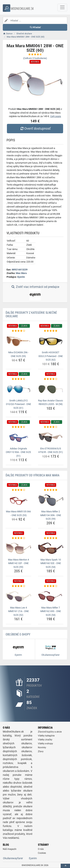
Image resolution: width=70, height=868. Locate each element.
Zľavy (41, 751)
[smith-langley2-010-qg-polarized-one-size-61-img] (18, 389)
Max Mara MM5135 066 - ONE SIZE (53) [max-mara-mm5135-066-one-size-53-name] (18, 513)
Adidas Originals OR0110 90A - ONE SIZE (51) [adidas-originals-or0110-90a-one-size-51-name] (18, 452)
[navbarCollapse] (62, 7)
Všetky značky (45, 740)
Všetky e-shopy (45, 744)
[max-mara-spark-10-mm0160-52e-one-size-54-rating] (51, 538)
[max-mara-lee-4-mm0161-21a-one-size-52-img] (18, 596)
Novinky (42, 748)
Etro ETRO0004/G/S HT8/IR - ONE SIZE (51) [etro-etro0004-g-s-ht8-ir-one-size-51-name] (51, 450)
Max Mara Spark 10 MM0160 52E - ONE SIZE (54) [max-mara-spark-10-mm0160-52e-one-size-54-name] (51, 563)
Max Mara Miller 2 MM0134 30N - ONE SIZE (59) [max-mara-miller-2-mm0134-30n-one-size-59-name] (51, 515)
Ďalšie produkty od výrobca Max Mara (32, 475)
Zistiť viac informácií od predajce (35, 293)
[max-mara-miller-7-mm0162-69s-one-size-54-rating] (51, 586)
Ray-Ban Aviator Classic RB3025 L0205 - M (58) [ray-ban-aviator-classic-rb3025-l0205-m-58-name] (51, 402)
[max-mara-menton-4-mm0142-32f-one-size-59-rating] (18, 538)
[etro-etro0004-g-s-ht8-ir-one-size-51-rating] (51, 427)
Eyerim (21, 277)
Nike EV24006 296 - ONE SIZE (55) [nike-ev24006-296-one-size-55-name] (18, 354)
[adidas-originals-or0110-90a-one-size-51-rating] (18, 427)
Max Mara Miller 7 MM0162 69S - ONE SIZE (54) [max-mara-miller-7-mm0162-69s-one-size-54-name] (51, 611)
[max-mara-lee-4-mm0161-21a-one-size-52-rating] (18, 586)
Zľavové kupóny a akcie (50, 732)
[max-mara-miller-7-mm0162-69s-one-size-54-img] (51, 596)
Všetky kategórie (46, 736)
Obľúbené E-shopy (18, 634)
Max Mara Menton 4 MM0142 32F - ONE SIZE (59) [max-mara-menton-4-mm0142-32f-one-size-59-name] (18, 563)
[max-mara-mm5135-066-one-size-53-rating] (18, 490)
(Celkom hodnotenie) (35, 58)
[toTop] (65, 866)
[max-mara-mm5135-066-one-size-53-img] (18, 500)
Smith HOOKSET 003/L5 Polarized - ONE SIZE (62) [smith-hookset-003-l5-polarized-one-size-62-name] (51, 356)
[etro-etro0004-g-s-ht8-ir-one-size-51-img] (51, 437)
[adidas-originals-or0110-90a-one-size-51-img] (18, 437)
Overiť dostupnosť (35, 128)
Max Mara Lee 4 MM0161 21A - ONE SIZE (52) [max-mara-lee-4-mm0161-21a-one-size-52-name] (18, 611)
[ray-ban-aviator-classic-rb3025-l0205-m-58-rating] (51, 379)
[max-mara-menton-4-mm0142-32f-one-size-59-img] (18, 548)
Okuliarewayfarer (13, 858)
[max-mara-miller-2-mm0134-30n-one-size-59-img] (51, 500)
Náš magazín (10, 849)
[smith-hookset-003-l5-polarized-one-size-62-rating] (51, 331)
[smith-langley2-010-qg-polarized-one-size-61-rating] (18, 379)
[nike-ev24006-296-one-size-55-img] (18, 341)
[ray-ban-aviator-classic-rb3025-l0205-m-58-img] (51, 389)
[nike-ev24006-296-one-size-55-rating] (18, 331)
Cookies (42, 853)
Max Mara (21, 273)
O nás (41, 849)
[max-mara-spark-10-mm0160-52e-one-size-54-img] (51, 548)
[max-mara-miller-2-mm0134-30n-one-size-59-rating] (51, 490)
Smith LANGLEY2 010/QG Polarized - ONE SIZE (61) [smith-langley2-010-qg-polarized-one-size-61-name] (18, 404)
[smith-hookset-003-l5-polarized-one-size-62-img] (51, 341)
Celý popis (56, 116)
